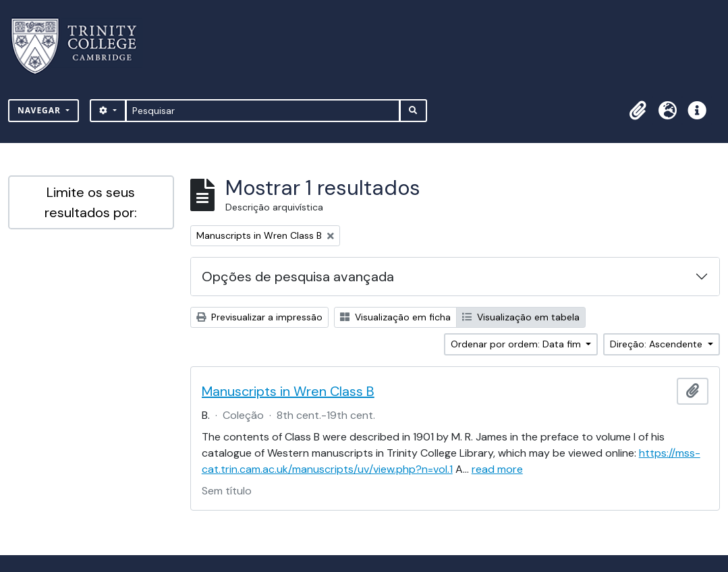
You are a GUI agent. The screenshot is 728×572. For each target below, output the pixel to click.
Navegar (40, 110)
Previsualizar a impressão (259, 317)
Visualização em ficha (395, 317)
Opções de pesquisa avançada (298, 277)
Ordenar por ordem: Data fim (517, 344)
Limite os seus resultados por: (91, 202)
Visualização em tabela (521, 317)
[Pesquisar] (263, 111)
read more (497, 469)
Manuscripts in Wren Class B (288, 391)
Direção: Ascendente (657, 344)
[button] (638, 111)
